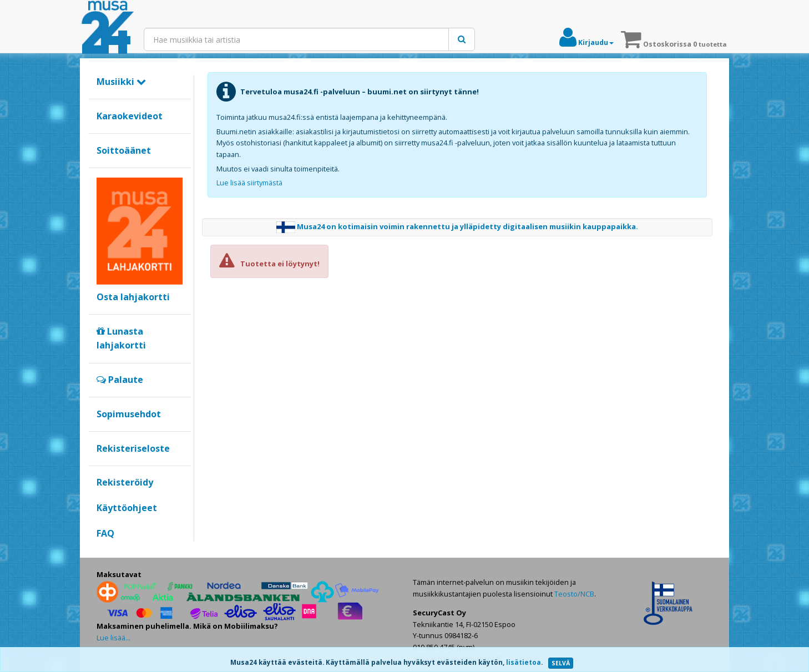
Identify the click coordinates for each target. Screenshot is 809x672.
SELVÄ (561, 663)
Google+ (102, 552)
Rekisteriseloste (133, 448)
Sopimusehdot (129, 414)
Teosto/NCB (574, 594)
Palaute (120, 380)
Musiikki (121, 82)
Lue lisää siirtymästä (249, 183)
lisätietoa (524, 662)
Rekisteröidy (125, 482)
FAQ (105, 533)
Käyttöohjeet (127, 508)
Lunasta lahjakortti (121, 338)
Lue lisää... (113, 638)
